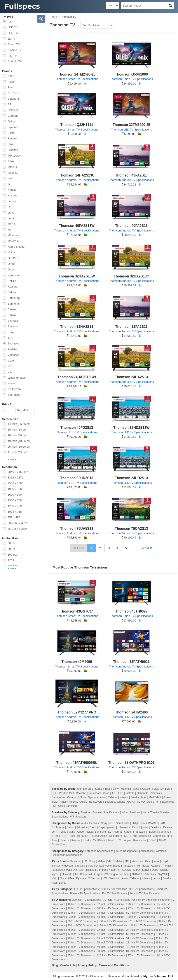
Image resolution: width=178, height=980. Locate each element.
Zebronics (14, 395)
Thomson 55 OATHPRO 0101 (131, 763)
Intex (11, 178)
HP (169, 836)
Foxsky (12, 139)
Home (53, 17)
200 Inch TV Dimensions (87, 900)
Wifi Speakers (78, 817)
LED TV (13, 27)
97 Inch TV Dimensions (141, 955)
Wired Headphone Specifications (134, 851)
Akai (10, 87)
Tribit (108, 789)
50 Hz (11, 543)
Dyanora (13, 127)
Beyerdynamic (107, 827)
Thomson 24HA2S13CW (77, 377)
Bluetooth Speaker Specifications (100, 812)
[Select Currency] (112, 6)
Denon (71, 827)
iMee (11, 161)
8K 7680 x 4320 (18, 523)
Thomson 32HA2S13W (77, 276)
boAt (144, 797)
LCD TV (13, 33)
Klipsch (136, 827)
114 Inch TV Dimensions (113, 925)
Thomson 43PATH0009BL (77, 763)
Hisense (13, 150)
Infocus (12, 167)
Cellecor (13, 110)
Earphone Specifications (99, 851)
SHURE (87, 836)
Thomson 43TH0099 (131, 611)
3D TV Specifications (141, 889)
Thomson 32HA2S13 (77, 327)
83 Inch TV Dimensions (81, 917)
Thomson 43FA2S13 (131, 175)
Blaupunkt (14, 99)
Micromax (14, 235)
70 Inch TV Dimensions (117, 900)
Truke (72, 836)
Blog (55, 965)
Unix (61, 806)
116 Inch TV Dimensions (144, 925)
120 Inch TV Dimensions (140, 904)
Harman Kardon (123, 832)
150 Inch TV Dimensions (113, 921)
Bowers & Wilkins (115, 802)
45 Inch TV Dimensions (81, 955)
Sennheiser (58, 797)
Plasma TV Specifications (85, 893)
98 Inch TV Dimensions (110, 913)
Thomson (14, 343)
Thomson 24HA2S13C (77, 175)
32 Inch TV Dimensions (110, 904)
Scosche (81, 793)
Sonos (99, 789)
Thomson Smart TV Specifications (77, 79)
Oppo (11, 269)
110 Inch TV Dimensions (111, 955)
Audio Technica (90, 823)
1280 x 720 (15, 506)
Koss (146, 827)
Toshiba (13, 349)
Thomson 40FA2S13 (131, 226)
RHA (64, 836)
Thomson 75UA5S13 (77, 529)
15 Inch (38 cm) (17, 430)
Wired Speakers (131, 812)
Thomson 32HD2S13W (131, 428)
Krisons (12, 195)
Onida (11, 264)
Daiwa (12, 121)
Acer (11, 76)
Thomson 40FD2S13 (77, 428)
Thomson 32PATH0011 (132, 662)
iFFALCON (15, 156)
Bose (106, 793)
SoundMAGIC (150, 823)
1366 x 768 (15, 500)
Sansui (12, 309)
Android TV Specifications (144, 893)
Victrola (130, 793)
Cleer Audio (100, 836)
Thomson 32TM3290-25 (131, 125)
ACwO (141, 802)
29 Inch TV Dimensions (81, 938)
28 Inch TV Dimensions (140, 943)
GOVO (131, 802)
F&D (121, 793)
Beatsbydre (96, 802)
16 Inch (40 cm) (17, 435)
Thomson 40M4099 (77, 662)
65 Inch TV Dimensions (146, 900)
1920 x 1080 (16, 489)
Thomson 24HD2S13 (132, 478)
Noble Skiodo (16, 247)
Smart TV (14, 44)
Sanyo (12, 315)
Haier (11, 144)
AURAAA (13, 93)
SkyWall (13, 321)
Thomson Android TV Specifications (77, 180)
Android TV (15, 61)
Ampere (166, 789)
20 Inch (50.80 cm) (19, 447)
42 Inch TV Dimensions (81, 934)
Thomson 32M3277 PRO (77, 712)
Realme (13, 287)
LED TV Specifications (86, 889)
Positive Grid (66, 793)
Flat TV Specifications (115, 893)
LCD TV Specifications (114, 889)
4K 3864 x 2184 (18, 529)
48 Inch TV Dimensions (140, 947)
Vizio (11, 361)
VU (10, 366)
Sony (11, 332)
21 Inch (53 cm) (17, 452)
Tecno (63, 832)
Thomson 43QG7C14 (77, 611)
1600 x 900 (15, 495)
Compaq (13, 116)
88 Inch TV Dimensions (110, 951)
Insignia (13, 173)
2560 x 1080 (16, 483)
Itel (10, 184)
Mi (9, 230)
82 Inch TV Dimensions (81, 913)
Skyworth (13, 326)
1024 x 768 (15, 512)
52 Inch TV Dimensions (140, 913)
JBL (114, 793)
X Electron (14, 389)
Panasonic (14, 275)
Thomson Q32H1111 (77, 125)
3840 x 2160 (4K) (19, 472)
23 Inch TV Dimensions (81, 943)
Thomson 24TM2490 (131, 712)
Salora (12, 292)
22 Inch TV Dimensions (110, 930)
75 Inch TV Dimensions (81, 930)
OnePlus (13, 258)
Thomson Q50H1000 (131, 74)
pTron (156, 802)
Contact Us (68, 965)
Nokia (11, 252)
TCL (10, 338)
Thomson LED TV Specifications (131, 130)
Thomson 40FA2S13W (77, 226)
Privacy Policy (87, 965)
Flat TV (12, 56)
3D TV (12, 39)
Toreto (167, 797)
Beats (93, 827)
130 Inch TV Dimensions (140, 917)
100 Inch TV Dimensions (111, 908)
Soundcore (95, 793)
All (9, 22)
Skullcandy (168, 802)
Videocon (14, 355)
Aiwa (11, 82)
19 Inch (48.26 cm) (19, 441)
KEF (54, 793)
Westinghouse (17, 378)
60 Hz (11, 549)
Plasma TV (15, 50)
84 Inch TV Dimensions (140, 951)
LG (10, 207)
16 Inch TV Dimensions (81, 908)
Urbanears (124, 827)
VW (10, 372)
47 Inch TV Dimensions (110, 934)
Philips (12, 281)
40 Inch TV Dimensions (81, 904)
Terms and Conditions (114, 965)
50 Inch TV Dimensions (110, 947)
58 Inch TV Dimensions (110, 917)
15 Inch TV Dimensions (110, 938)
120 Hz (12, 560)
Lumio (11, 218)
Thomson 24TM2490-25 (77, 74)
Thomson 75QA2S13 (131, 529)
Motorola (13, 241)
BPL (10, 104)
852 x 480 (14, 517)
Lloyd (11, 213)
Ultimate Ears (85, 789)
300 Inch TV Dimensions (82, 921)
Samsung (14, 298)
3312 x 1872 (16, 478)
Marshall (126, 789)
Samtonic (14, 304)
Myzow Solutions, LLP (158, 976)
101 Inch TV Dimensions (82, 925)
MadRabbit (155, 797)
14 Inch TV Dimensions (81, 947)
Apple (84, 802)
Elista (11, 133)
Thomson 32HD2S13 (77, 478)
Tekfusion (82, 827)
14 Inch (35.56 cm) (19, 424)
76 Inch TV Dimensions (143, 921)
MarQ (11, 224)
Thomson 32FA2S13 (131, 327)
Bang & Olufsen (142, 789)
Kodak (12, 190)
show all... (13, 459)
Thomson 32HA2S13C (131, 276)
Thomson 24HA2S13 (132, 377)
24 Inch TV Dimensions (140, 930)
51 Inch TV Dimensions (140, 938)
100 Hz (12, 555)
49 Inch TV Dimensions (81, 951)
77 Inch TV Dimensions (141, 908)
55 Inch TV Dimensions (140, 934)
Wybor (12, 383)
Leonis (12, 201)
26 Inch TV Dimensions (110, 943)
